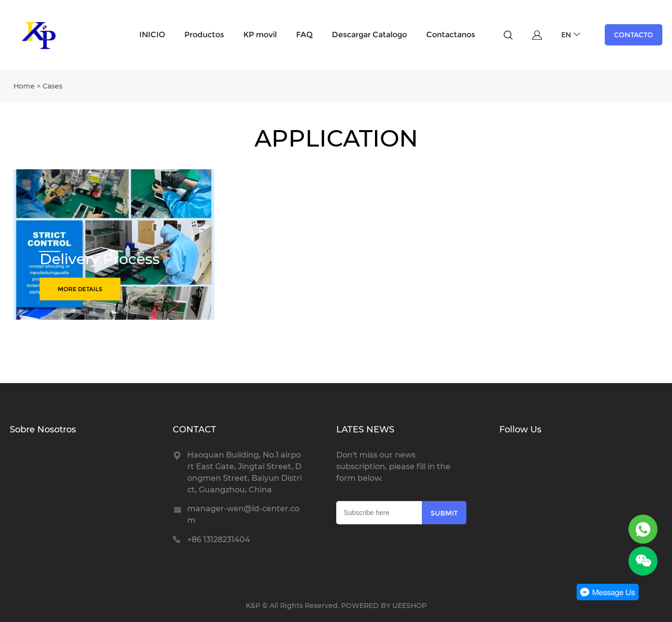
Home (24, 86)
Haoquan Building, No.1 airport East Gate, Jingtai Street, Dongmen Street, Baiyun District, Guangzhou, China (245, 472)
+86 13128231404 (219, 540)
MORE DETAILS (80, 289)
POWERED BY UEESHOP (384, 606)
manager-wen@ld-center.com (243, 514)
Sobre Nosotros (43, 429)
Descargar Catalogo (369, 35)
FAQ (304, 35)
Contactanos (451, 35)
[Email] (379, 513)
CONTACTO (634, 35)
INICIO (152, 35)
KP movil (260, 35)
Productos (204, 35)
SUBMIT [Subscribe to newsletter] (444, 513)
